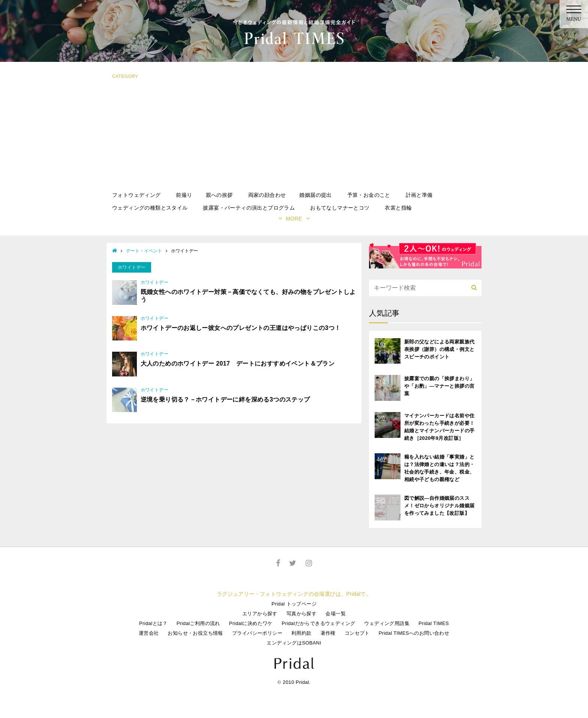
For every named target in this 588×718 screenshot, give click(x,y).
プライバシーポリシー (257, 633)
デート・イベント (144, 251)
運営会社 (149, 633)
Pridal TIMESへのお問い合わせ (414, 633)
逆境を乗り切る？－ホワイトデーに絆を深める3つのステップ (225, 399)
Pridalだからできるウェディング (318, 623)
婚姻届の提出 (315, 195)
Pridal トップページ (294, 604)
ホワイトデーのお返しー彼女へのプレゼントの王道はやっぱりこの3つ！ (241, 328)
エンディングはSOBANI (294, 643)
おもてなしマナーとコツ (340, 208)
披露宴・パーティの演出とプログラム (249, 208)
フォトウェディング (136, 195)
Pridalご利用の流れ (198, 623)
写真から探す (301, 614)
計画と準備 (419, 195)
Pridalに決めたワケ (251, 623)
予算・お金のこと (369, 195)
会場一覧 (336, 614)
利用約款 (301, 633)
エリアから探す (260, 614)
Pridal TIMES (434, 623)
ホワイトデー (154, 282)
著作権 (328, 633)
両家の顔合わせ (267, 195)
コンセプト (357, 633)
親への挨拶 (219, 195)
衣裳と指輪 (398, 208)
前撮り (184, 195)
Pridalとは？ (153, 623)
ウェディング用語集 (387, 623)
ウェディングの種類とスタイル (150, 208)
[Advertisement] (294, 136)
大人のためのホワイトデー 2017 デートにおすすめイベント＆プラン (238, 363)
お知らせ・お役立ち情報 (195, 633)
